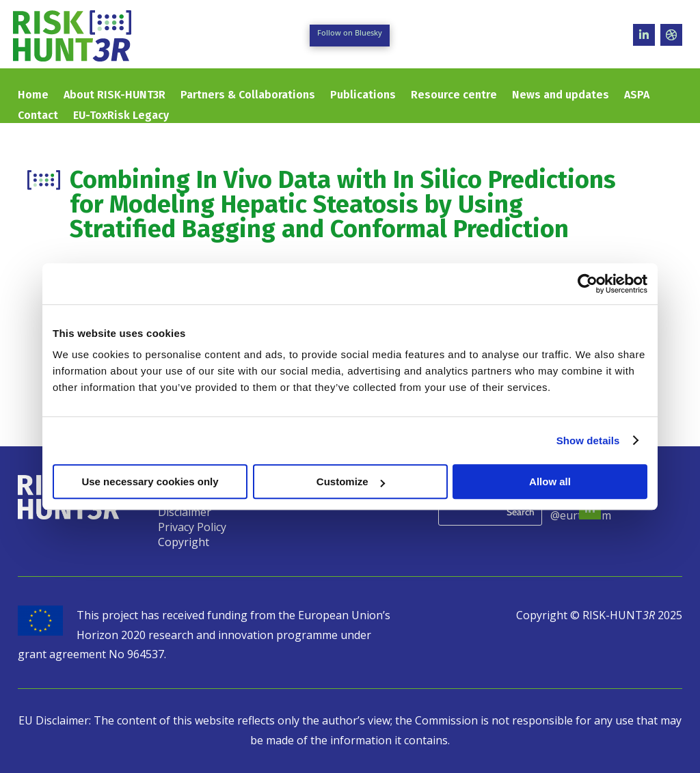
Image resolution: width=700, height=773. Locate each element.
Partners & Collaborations (248, 96)
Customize (351, 482)
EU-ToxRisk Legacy (121, 116)
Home (33, 96)
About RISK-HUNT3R (115, 96)
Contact (38, 116)
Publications (363, 96)
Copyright (184, 543)
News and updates (561, 96)
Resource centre (454, 96)
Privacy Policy (192, 528)
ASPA (637, 96)
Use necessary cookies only (150, 482)
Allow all (550, 482)
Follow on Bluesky (350, 32)
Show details (588, 440)
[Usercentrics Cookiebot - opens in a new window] (588, 284)
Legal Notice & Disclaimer (195, 508)
